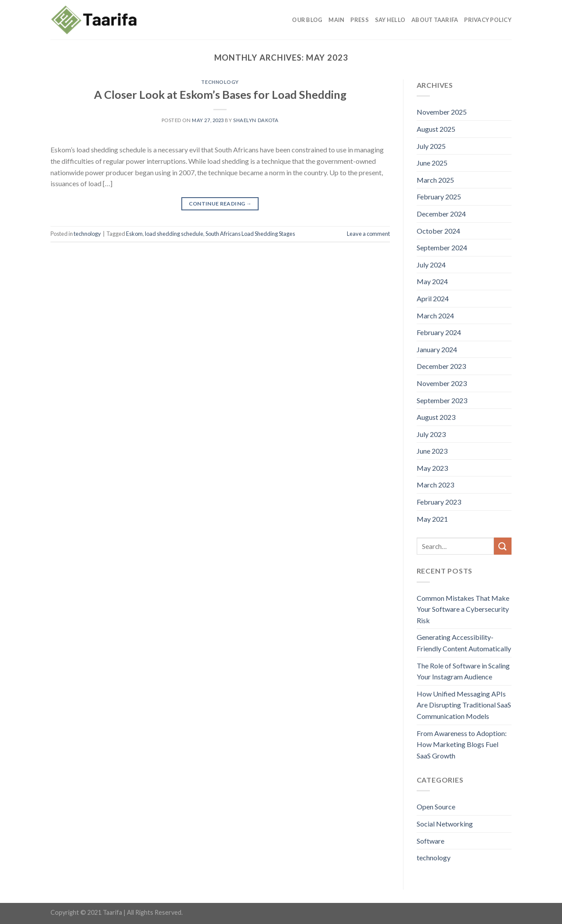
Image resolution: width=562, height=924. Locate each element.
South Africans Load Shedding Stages (250, 234)
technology (220, 82)
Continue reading (220, 204)
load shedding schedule (174, 234)
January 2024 (437, 349)
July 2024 (431, 265)
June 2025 (432, 163)
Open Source (436, 807)
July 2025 (431, 146)
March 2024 (435, 316)
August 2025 (436, 129)
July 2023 (431, 434)
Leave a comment (368, 234)
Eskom (134, 234)
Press (359, 20)
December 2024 (441, 214)
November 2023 (442, 383)
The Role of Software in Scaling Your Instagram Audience (463, 671)
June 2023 (432, 451)
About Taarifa (435, 20)
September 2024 (442, 247)
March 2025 (435, 180)
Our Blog (307, 20)
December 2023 (441, 366)
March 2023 (435, 485)
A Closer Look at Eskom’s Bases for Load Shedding (220, 94)
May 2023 (432, 468)
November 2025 (442, 112)
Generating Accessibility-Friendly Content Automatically (464, 643)
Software (431, 841)
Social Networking (445, 824)
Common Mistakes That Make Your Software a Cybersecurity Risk (463, 609)
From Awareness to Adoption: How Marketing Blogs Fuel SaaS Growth (462, 744)
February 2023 (439, 502)
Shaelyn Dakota (256, 120)
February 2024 (439, 332)
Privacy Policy (488, 20)
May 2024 (432, 281)
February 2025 (439, 197)
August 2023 (436, 417)
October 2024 (438, 231)
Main (336, 20)
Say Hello (390, 20)
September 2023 (442, 400)
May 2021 (432, 519)
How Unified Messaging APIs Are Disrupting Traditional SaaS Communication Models (464, 705)
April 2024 (433, 298)
